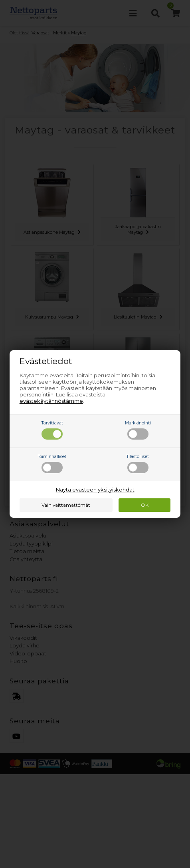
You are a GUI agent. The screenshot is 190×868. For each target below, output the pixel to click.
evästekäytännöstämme (51, 401)
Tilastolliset (138, 464)
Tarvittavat (52, 430)
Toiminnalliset (52, 464)
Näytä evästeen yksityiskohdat (95, 490)
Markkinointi (138, 430)
